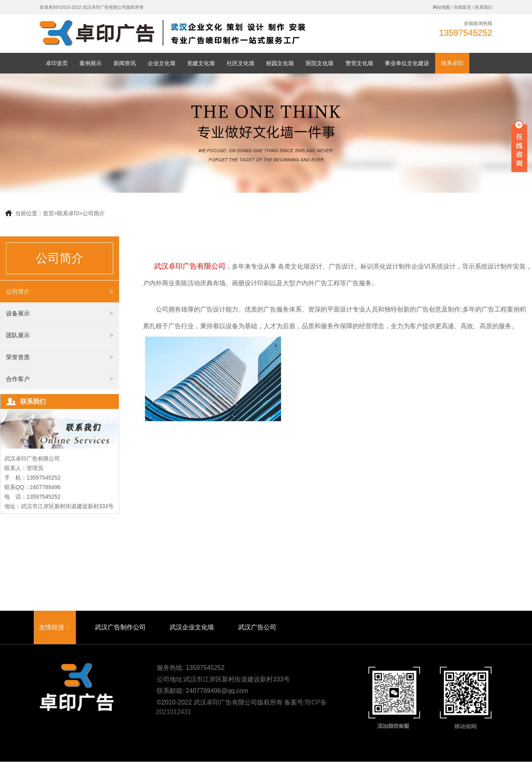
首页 (50, 213)
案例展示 (91, 63)
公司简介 (94, 213)
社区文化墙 (241, 63)
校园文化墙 (280, 63)
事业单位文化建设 (407, 63)
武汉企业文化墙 (192, 627)
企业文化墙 (162, 63)
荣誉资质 (18, 357)
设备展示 (18, 313)
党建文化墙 (201, 63)
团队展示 (18, 335)
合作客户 (18, 379)
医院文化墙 (320, 63)
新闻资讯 (125, 63)
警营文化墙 (359, 63)
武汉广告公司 (257, 627)
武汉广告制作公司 (120, 627)
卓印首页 (57, 63)
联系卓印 (452, 63)
